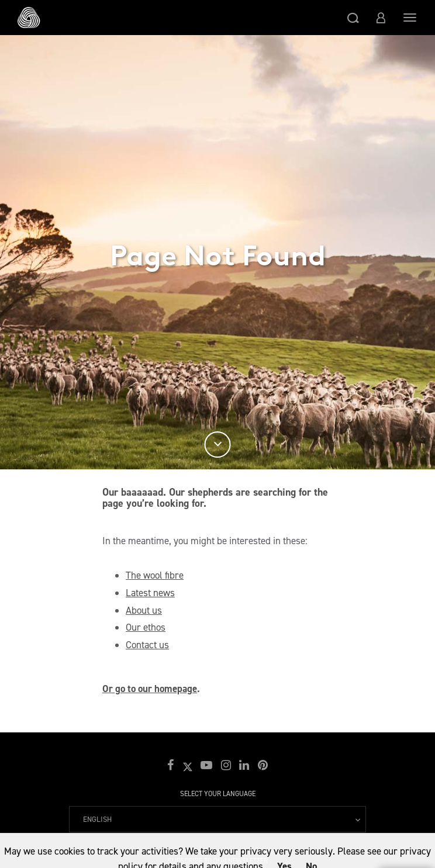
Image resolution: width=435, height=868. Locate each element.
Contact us (147, 645)
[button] (353, 18)
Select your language (218, 794)
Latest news (150, 593)
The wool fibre (155, 575)
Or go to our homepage (150, 689)
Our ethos (146, 627)
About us (144, 610)
